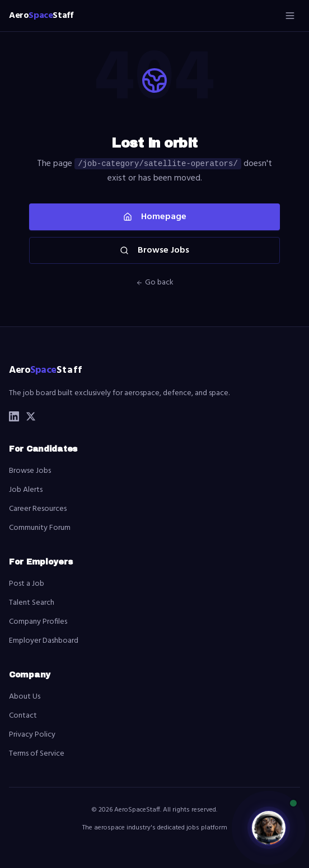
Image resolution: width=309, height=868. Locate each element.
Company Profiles (38, 622)
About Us (25, 697)
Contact (23, 716)
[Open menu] (290, 16)
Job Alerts (26, 490)
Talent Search (32, 603)
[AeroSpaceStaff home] (41, 16)
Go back (155, 283)
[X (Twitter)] (31, 416)
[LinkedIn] (14, 416)
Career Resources (38, 509)
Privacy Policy (32, 735)
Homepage (155, 217)
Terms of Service (37, 754)
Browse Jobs (154, 250)
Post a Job (27, 584)
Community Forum (40, 528)
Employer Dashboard (44, 641)
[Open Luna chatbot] (269, 828)
